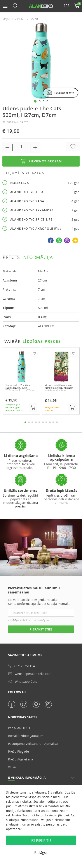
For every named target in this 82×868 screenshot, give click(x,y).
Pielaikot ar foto (60, 93)
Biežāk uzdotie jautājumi (26, 736)
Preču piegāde (18, 751)
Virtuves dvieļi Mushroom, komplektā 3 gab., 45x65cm (59, 386)
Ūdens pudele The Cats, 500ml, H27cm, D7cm (18, 386)
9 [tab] (53, 422)
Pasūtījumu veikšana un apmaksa (33, 744)
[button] (5, 6)
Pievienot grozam (41, 161)
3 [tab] (32, 422)
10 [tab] (57, 422)
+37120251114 (21, 666)
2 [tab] (29, 422)
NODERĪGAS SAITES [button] (23, 717)
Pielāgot (41, 853)
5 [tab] (39, 422)
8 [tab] (50, 422)
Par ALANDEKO (19, 728)
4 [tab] (36, 422)
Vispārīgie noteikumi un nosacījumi (29, 620)
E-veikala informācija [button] (27, 778)
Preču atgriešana (21, 759)
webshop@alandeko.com (30, 674)
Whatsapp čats (23, 682)
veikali (13, 767)
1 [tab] (25, 422)
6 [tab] (43, 422)
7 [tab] (46, 422)
